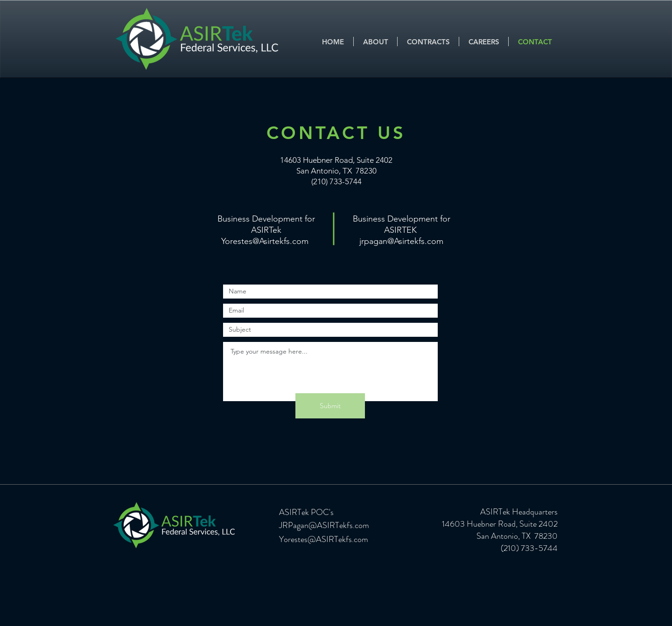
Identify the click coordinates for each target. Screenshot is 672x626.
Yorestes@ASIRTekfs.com (324, 539)
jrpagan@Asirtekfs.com (401, 241)
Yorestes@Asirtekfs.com (265, 241)
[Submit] (330, 406)
